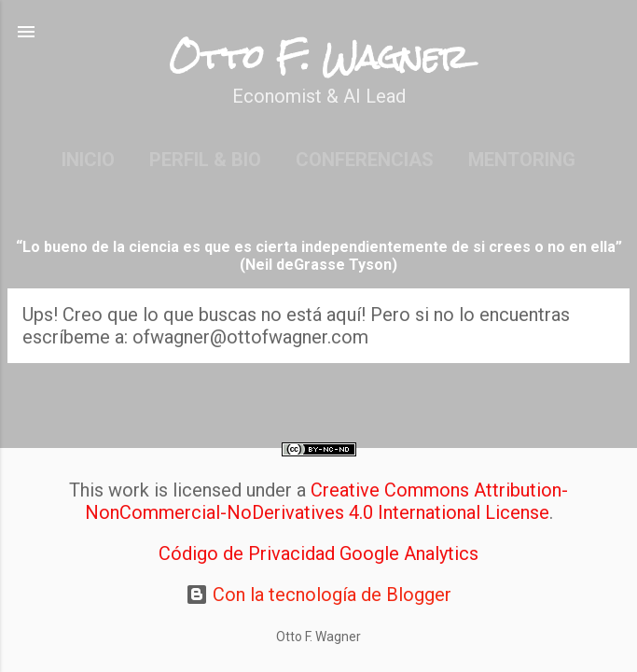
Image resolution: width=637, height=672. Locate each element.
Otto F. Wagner (318, 58)
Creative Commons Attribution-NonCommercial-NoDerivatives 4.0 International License (327, 501)
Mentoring (522, 160)
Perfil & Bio (205, 160)
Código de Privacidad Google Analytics (318, 553)
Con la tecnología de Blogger (318, 595)
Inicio (88, 160)
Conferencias (365, 160)
